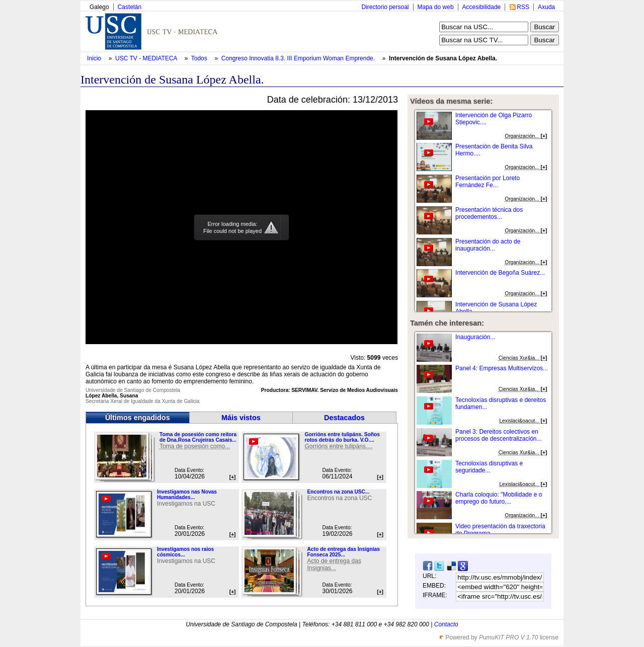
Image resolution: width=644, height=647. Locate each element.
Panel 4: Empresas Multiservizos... (502, 368)
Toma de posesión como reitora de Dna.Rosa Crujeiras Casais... (198, 437)
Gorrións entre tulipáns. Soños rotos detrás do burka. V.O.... (342, 437)
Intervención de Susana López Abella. (443, 58)
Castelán (130, 7)
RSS (523, 7)
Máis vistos (241, 418)
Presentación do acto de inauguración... (488, 245)
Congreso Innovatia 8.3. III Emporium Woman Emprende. (299, 58)
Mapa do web (436, 7)
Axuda (546, 7)
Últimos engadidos (138, 418)
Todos (200, 58)
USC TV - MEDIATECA (147, 58)
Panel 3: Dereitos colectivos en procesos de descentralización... (498, 435)
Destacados (344, 418)
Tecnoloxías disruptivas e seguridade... (489, 467)
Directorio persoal (385, 7)
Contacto (446, 624)
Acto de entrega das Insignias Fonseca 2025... (343, 552)
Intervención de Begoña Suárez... (500, 273)
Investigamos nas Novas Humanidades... (187, 495)
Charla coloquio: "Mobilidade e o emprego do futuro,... (499, 498)
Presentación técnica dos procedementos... (489, 213)
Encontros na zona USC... (338, 492)
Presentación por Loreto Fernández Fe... (488, 182)
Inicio (95, 58)
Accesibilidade (482, 7)
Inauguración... (475, 337)
